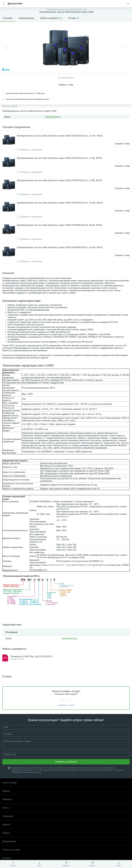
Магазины (66, 799)
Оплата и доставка (66, 850)
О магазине (66, 816)
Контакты (66, 858)
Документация (66, 841)
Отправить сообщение (66, 762)
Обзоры (66, 833)
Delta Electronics (53, 117)
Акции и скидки (66, 783)
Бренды (66, 791)
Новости (66, 825)
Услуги (66, 808)
